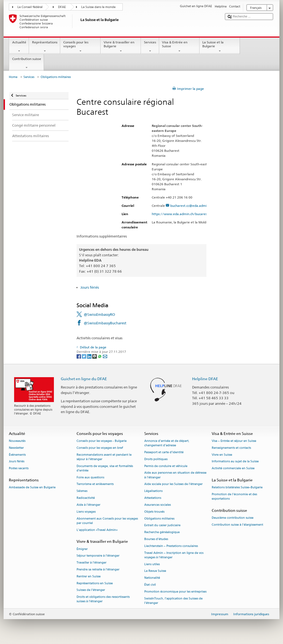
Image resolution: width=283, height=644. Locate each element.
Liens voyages (86, 512)
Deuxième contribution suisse (233, 518)
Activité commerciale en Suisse (233, 469)
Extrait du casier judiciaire (162, 526)
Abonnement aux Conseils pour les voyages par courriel (107, 521)
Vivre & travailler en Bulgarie (121, 47)
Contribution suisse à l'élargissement (237, 525)
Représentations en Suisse (95, 583)
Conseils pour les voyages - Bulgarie (102, 441)
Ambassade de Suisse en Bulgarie (32, 488)
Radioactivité (86, 498)
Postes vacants (19, 469)
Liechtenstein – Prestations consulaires (171, 546)
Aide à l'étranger (88, 505)
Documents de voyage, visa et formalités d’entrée (105, 468)
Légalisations (153, 491)
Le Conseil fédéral (30, 7)
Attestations (153, 498)
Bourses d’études (156, 539)
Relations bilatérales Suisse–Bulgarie (237, 488)
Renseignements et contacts (231, 448)
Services (150, 47)
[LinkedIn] (90, 356)
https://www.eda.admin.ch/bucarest (182, 214)
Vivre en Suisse (222, 455)
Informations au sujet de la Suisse (235, 462)
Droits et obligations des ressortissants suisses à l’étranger (103, 599)
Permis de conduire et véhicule (166, 466)
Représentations (45, 47)
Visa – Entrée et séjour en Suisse (234, 441)
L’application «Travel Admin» (97, 530)
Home (13, 77)
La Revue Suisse (155, 571)
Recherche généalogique (162, 532)
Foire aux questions (90, 477)
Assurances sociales (158, 505)
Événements (17, 455)
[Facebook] (79, 356)
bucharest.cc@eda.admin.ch (192, 206)
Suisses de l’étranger (91, 590)
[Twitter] (84, 356)
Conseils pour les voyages (80, 47)
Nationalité (152, 578)
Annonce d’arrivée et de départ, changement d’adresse (167, 443)
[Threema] (95, 356)
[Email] (105, 356)
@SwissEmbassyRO (99, 314)
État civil (150, 585)
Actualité (19, 47)
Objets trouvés (154, 512)
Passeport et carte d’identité (164, 452)
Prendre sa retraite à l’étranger (98, 569)
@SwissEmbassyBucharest (105, 323)
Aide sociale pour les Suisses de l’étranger (173, 484)
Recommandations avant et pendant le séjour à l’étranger (104, 457)
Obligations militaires (159, 519)
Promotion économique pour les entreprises (175, 592)
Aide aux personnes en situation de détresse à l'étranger (175, 475)
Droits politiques (156, 459)
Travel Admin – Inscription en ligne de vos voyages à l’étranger (174, 555)
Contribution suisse (27, 63)
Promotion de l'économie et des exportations (234, 497)
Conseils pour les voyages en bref (100, 448)
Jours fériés (90, 287)
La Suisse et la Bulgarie (220, 47)
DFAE (62, 7)
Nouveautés (17, 441)
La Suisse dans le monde (98, 7)
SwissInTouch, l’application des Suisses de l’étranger (173, 601)
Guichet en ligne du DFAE (84, 379)
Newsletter (16, 448)
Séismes (82, 491)
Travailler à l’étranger (91, 563)
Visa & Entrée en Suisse (179, 47)
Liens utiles (152, 564)
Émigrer (82, 549)
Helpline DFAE (205, 379)
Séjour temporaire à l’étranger (98, 556)
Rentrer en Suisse (89, 576)
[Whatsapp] (100, 356)
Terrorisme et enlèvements (95, 484)
